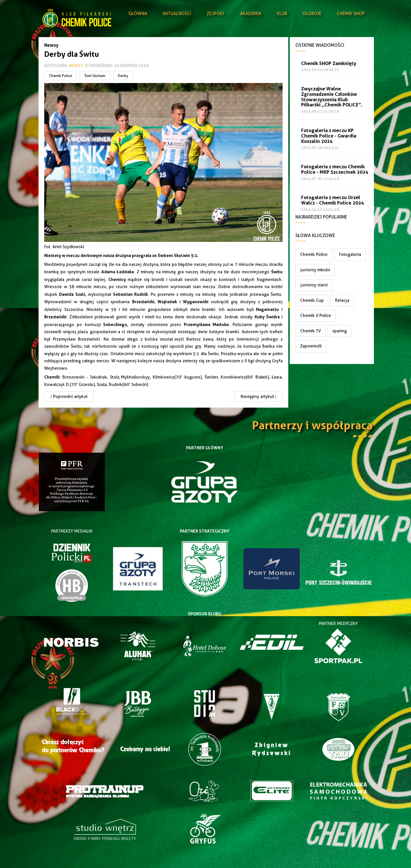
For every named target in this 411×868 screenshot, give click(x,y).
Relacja (342, 300)
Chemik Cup (312, 300)
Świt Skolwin (95, 76)
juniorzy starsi (314, 285)
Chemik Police (61, 76)
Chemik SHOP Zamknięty (329, 63)
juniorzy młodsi (315, 270)
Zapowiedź (311, 346)
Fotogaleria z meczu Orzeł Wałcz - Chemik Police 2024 (333, 200)
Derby (123, 76)
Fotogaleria (350, 254)
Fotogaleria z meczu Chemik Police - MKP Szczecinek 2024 (335, 169)
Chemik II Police (316, 315)
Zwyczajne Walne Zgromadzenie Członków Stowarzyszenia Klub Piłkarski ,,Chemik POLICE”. (332, 97)
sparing (340, 331)
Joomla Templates (205, 864)
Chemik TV (311, 331)
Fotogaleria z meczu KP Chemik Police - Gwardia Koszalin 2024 (329, 136)
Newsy (76, 65)
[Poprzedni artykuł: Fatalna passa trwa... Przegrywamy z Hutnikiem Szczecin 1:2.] (69, 396)
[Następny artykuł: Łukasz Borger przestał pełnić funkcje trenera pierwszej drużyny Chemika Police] (258, 396)
